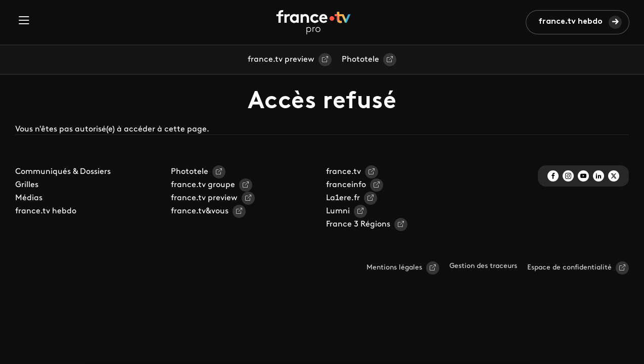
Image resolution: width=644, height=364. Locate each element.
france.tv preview (281, 60)
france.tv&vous (200, 211)
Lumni (338, 211)
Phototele (360, 60)
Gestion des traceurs (483, 266)
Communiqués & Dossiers (63, 172)
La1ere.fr (343, 198)
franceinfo (346, 185)
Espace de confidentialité (569, 268)
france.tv (343, 172)
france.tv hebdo (570, 22)
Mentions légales (394, 268)
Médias (29, 198)
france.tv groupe (203, 185)
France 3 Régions (358, 224)
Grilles (27, 185)
